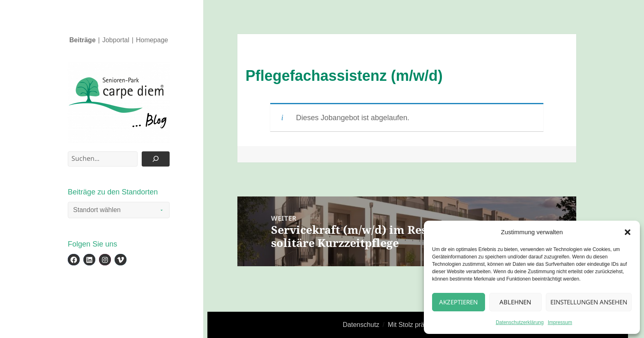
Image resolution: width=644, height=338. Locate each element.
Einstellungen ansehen (589, 302)
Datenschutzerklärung (520, 322)
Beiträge (83, 40)
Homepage (152, 40)
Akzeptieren (458, 302)
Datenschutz (361, 325)
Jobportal (116, 40)
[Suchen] (156, 159)
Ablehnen (515, 302)
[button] (628, 232)
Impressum (560, 322)
